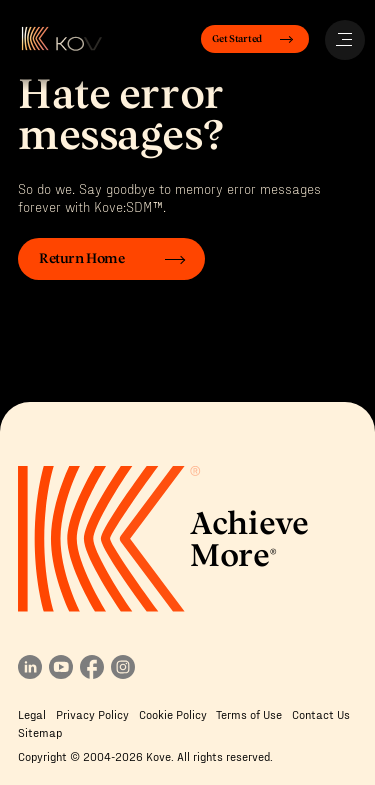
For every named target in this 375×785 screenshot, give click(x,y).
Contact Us (321, 714)
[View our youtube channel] (61, 674)
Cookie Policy (173, 714)
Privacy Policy (92, 714)
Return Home (81, 259)
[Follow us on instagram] (123, 674)
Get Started (237, 39)
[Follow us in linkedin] (30, 674)
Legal (32, 714)
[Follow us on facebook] (92, 674)
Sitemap (40, 732)
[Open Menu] (345, 40)
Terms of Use (249, 714)
